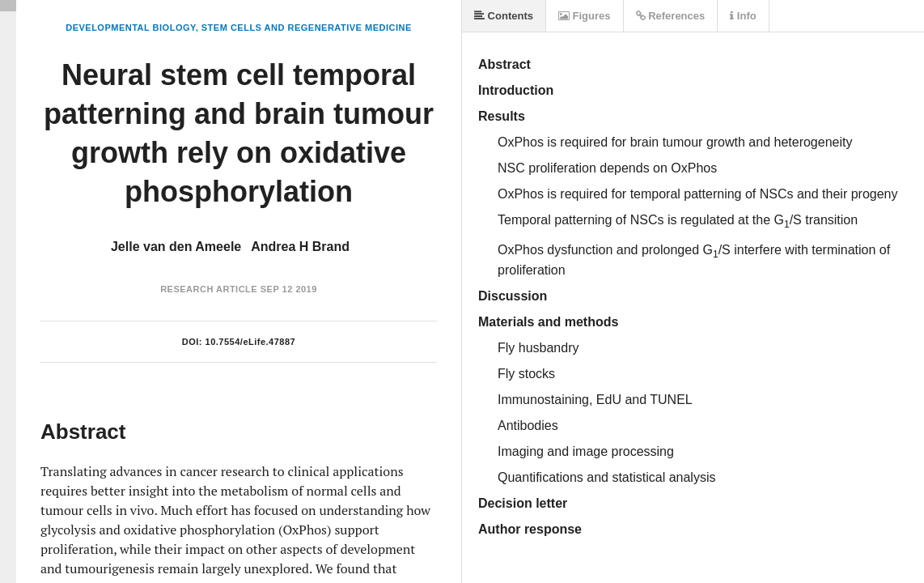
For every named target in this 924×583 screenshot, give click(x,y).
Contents (504, 16)
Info (743, 16)
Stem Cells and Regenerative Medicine (307, 28)
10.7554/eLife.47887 (251, 342)
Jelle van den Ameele (176, 247)
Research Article (209, 289)
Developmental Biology (130, 28)
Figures (585, 16)
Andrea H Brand (300, 247)
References (671, 16)
